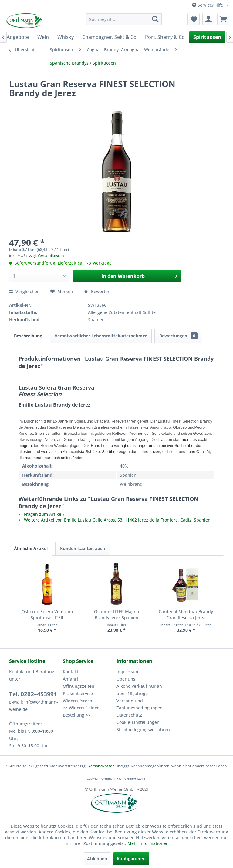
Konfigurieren (131, 858)
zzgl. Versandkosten (47, 256)
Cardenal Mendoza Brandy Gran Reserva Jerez (186, 615)
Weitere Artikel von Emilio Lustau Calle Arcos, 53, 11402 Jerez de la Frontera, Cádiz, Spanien (115, 520)
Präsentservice (78, 693)
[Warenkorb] (223, 19)
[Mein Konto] (208, 19)
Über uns (126, 679)
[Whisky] (66, 37)
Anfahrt (71, 679)
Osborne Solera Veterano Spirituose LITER (47, 615)
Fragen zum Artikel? (41, 514)
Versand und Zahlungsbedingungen (140, 704)
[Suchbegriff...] (124, 19)
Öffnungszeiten (79, 686)
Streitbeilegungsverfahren (142, 730)
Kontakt (71, 672)
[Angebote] (18, 37)
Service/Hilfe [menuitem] (208, 5)
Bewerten (97, 291)
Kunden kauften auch (83, 548)
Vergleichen (24, 291)
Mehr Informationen (148, 843)
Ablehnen (97, 858)
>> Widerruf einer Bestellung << (81, 711)
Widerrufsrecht (78, 701)
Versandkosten (101, 766)
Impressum (128, 672)
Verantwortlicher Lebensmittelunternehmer (101, 336)
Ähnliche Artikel (31, 548)
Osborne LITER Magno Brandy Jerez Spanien (116, 615)
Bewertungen (178, 336)
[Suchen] (155, 19)
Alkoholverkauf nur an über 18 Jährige (139, 690)
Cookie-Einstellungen (138, 722)
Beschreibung (28, 336)
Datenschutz (129, 715)
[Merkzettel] (194, 19)
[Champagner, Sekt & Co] (109, 37)
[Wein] (43, 37)
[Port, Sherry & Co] (165, 37)
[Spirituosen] (207, 37)
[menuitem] (124, 19)
